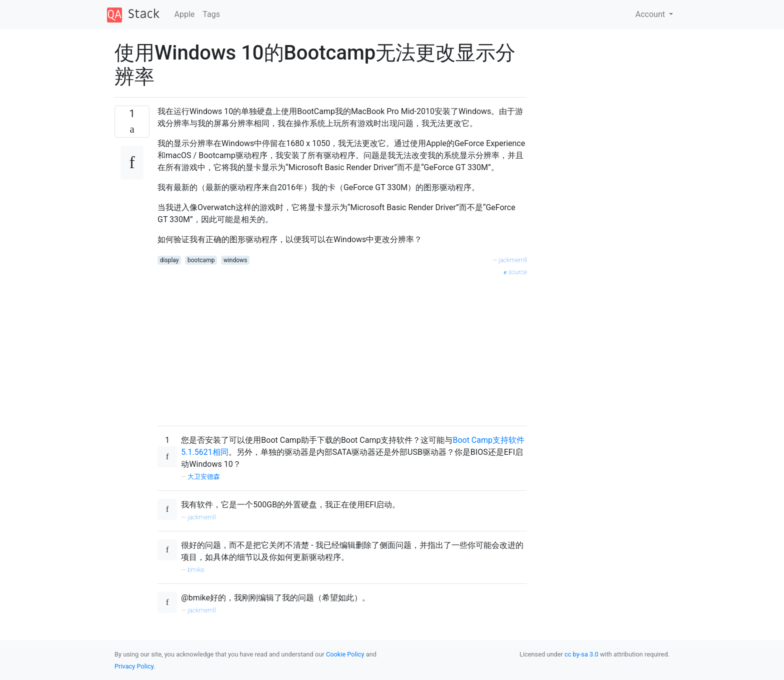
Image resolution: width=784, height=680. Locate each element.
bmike (196, 570)
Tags (211, 14)
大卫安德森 (204, 477)
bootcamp (201, 260)
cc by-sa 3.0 (581, 654)
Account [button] (651, 14)
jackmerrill (513, 260)
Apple (185, 14)
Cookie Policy (345, 654)
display (169, 260)
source (515, 272)
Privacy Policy (134, 666)
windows (235, 260)
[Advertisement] (342, 348)
